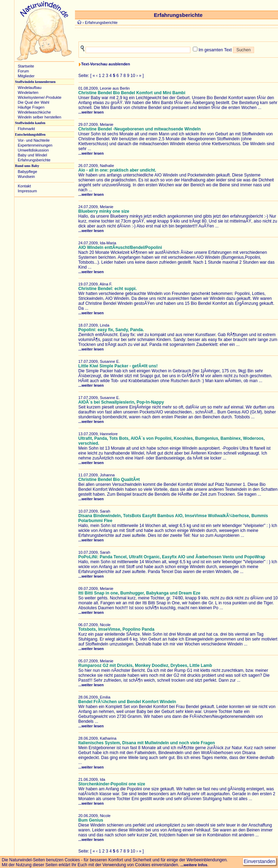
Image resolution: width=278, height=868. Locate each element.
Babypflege (28, 172)
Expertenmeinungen (35, 145)
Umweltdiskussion (33, 150)
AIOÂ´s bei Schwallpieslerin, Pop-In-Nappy (121, 402)
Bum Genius (91, 820)
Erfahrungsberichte (34, 160)
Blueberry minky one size (104, 211)
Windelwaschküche (34, 112)
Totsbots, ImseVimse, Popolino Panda (116, 629)
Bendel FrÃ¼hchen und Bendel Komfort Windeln (127, 702)
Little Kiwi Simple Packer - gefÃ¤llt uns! (118, 366)
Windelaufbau (30, 88)
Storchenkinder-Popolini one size (112, 784)
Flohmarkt (27, 129)
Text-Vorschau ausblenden (106, 64)
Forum (24, 71)
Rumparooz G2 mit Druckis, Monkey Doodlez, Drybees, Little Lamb (145, 666)
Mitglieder (26, 76)
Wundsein (27, 176)
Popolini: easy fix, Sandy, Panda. (111, 330)
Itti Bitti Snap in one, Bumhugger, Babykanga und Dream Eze (140, 593)
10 (133, 76)
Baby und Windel (33, 155)
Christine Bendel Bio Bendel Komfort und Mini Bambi (132, 93)
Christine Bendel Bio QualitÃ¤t (109, 480)
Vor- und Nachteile (34, 140)
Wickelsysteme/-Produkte (40, 97)
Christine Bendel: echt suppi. (108, 289)
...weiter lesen (91, 112)
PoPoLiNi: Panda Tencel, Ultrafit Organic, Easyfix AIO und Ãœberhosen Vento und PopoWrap (172, 557)
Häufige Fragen (31, 107)
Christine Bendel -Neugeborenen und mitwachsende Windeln (140, 129)
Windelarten (28, 92)
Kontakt (24, 186)
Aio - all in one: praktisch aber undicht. (117, 170)
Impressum (27, 191)
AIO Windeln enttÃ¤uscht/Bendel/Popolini (120, 247)
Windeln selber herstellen (40, 117)
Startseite (26, 66)
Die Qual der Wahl (34, 102)
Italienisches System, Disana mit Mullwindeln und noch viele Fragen (147, 743)
